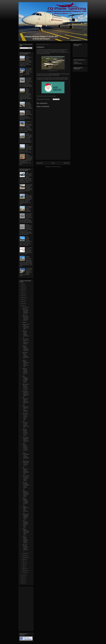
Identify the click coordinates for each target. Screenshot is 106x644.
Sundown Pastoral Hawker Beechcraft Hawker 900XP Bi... (25, 540)
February (25, 571)
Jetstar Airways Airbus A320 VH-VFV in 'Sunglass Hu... (26, 464)
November (25, 553)
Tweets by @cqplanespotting (78, 63)
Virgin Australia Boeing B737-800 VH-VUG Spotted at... (26, 387)
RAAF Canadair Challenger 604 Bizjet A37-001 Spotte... (25, 379)
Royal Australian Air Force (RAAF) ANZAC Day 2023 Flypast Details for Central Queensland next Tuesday (26, 148)
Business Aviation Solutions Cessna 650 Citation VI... (25, 348)
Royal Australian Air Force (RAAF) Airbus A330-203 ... (26, 424)
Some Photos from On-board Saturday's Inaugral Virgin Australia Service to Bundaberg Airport (26, 72)
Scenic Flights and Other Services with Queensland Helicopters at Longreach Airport (26, 251)
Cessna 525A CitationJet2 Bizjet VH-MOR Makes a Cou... (26, 440)
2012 (23, 579)
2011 (23, 581)
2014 (23, 575)
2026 (23, 284)
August (24, 559)
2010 (23, 583)
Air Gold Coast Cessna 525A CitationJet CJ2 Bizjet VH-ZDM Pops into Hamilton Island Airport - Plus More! (26, 188)
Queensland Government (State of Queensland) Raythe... (26, 393)
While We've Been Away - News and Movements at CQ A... (26, 311)
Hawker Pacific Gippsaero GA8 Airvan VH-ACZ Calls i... (26, 517)
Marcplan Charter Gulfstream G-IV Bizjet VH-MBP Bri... (25, 501)
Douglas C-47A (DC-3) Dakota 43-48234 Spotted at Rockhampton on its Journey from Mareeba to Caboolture (26, 115)
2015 (23, 306)
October (24, 555)
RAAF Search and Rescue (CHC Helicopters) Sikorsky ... (25, 341)
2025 (23, 286)
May (23, 565)
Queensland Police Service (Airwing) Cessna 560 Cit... (25, 355)
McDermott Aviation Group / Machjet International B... (25, 334)
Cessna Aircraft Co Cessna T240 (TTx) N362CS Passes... (26, 478)
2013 (23, 577)
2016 (23, 304)
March (24, 569)
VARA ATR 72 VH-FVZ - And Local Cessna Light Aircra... (25, 417)
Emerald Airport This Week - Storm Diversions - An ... (25, 509)
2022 (23, 292)
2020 (23, 296)
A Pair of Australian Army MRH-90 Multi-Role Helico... (25, 524)
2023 (23, 290)
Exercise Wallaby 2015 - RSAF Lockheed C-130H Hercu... (26, 532)
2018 (23, 300)
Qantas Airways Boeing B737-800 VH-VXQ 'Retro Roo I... (25, 448)
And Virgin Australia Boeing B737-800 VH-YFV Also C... (25, 432)
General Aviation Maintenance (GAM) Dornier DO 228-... (26, 363)
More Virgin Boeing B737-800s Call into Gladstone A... (25, 548)
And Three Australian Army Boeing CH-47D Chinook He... (26, 486)
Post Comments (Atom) (56, 167)
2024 (23, 288)
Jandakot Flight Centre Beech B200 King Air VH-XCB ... (26, 327)
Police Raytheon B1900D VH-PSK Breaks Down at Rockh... (26, 493)
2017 (23, 302)
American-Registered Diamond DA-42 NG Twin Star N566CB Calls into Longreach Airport (26, 105)
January (24, 573)
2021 (23, 294)
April (24, 567)
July (23, 561)
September (25, 557)
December (25, 307)
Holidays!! (24, 322)
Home (53, 163)
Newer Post (40, 163)
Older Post (67, 163)
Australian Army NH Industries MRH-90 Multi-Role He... (25, 371)
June (24, 563)
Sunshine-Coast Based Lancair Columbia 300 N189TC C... (26, 456)
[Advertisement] (53, 150)
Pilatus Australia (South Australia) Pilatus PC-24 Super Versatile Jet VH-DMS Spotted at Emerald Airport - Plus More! (26, 241)
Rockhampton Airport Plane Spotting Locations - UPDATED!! (29, 209)
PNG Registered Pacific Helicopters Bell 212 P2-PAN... (25, 471)
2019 (23, 298)
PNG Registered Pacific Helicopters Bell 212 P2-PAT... (25, 401)
